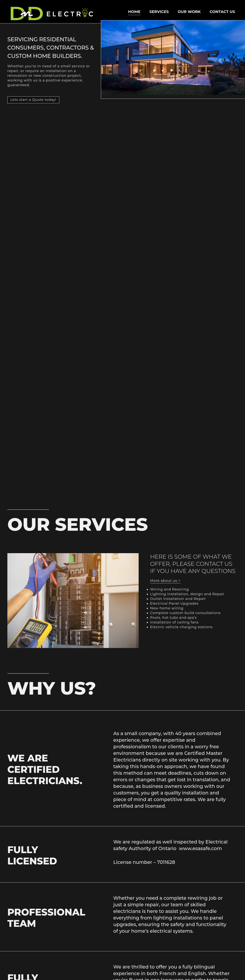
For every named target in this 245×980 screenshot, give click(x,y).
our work (189, 12)
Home (134, 12)
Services (159, 12)
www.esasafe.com (200, 848)
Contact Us (222, 12)
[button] (108, 60)
